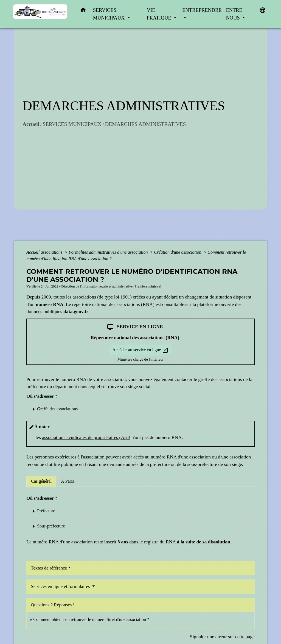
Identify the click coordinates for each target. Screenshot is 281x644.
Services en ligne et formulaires (61, 586)
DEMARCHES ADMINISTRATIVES (146, 124)
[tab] (41, 481)
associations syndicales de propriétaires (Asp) (86, 437)
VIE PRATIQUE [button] (160, 14)
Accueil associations (45, 252)
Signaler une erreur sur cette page (222, 637)
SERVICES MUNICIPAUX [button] (109, 14)
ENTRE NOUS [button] (234, 14)
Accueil (31, 124)
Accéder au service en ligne (141, 350)
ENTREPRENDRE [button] (202, 10)
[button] (83, 11)
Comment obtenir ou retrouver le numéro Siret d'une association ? (91, 619)
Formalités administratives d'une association (109, 252)
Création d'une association (178, 252)
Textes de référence (49, 568)
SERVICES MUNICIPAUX (72, 124)
